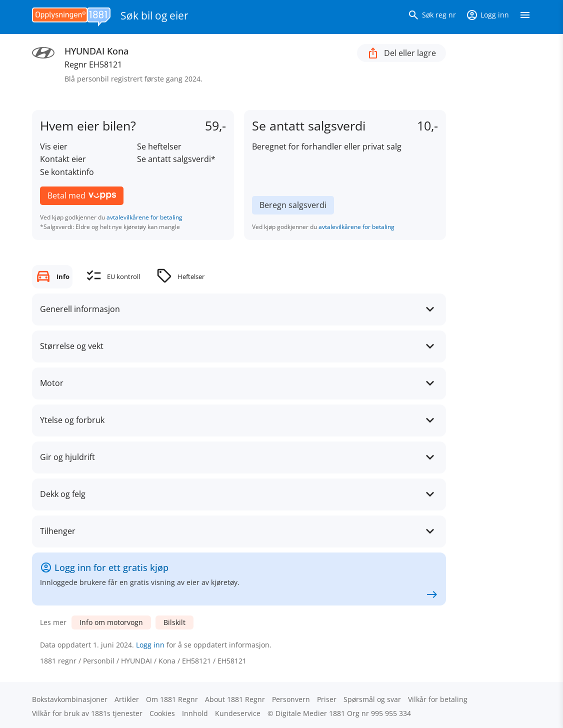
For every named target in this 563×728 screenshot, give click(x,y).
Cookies (162, 713)
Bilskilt (174, 622)
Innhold (195, 713)
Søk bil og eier (154, 15)
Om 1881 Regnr (172, 699)
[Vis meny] (525, 17)
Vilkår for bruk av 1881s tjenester (87, 713)
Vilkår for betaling (438, 699)
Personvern (291, 699)
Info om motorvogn (111, 622)
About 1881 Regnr (235, 699)
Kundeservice (238, 713)
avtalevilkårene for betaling (144, 217)
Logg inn (150, 645)
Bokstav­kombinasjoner (70, 699)
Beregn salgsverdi (293, 205)
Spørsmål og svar (372, 699)
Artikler (127, 699)
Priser (327, 699)
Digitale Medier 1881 (310, 713)
